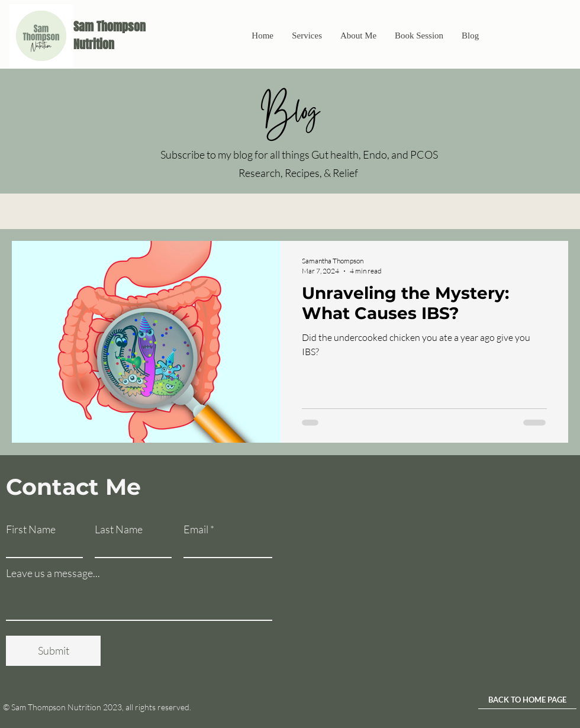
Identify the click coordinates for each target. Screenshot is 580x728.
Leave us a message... (53, 573)
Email (196, 529)
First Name (31, 529)
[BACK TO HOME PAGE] (527, 700)
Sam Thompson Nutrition (109, 36)
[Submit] (53, 651)
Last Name (119, 529)
